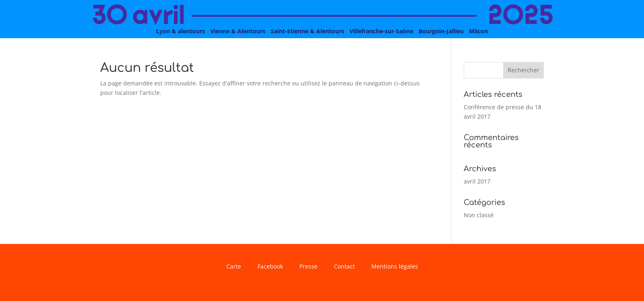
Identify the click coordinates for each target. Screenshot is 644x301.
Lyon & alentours (181, 31)
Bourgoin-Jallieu (441, 31)
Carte (234, 267)
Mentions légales (395, 267)
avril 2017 (477, 181)
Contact (344, 267)
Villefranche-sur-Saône (381, 31)
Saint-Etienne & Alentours (307, 31)
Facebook (270, 267)
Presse (308, 267)
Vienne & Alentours (238, 31)
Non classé (479, 215)
